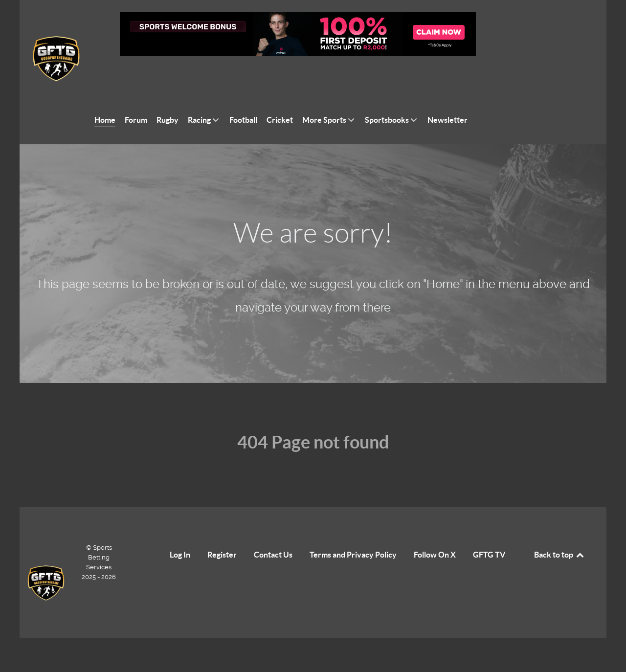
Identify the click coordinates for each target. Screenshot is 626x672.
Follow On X (435, 533)
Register (222, 533)
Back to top (559, 533)
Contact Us (273, 533)
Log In (180, 533)
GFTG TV (489, 533)
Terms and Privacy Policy (353, 533)
